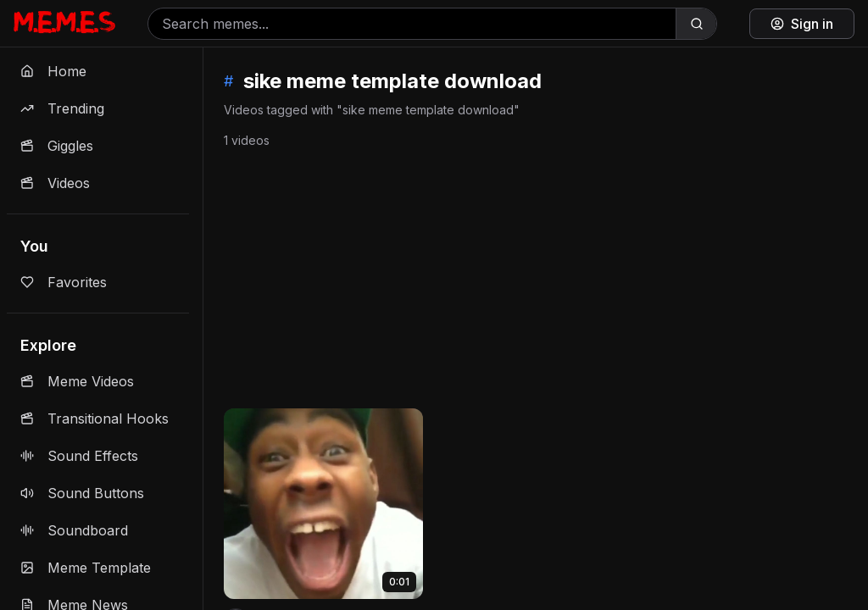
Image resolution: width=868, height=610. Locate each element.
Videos (55, 183)
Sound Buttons (82, 493)
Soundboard (74, 530)
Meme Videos (77, 381)
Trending (62, 108)
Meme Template (86, 568)
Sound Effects (79, 456)
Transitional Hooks (95, 419)
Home (53, 71)
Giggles (57, 146)
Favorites (64, 282)
